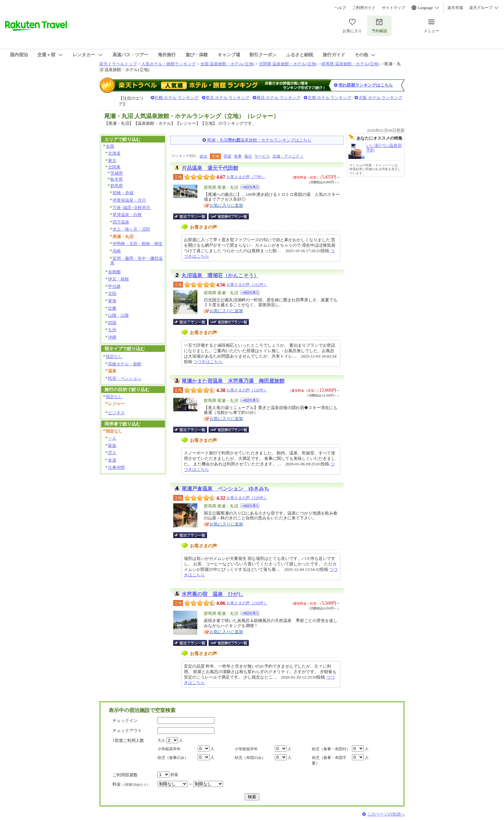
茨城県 (117, 173)
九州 (112, 330)
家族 (112, 446)
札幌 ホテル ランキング (177, 98)
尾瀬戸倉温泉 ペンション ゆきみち (225, 489)
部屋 (228, 156)
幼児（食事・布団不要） (329, 760)
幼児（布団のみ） (250, 758)
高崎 (117, 251)
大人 (161, 740)
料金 (131, 784)
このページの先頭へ (386, 814)
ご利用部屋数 (125, 775)
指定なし (114, 356)
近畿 (112, 308)
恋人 (112, 453)
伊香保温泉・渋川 (129, 200)
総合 (203, 156)
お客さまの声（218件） (247, 603)
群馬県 (117, 186)
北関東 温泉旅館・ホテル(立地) (288, 64)
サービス (262, 156)
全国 (110, 146)
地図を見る (250, 187)
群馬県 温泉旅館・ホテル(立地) (351, 64)
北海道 (114, 153)
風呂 (248, 156)
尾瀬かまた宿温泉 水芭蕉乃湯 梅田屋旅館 (233, 381)
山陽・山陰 (118, 315)
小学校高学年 (169, 749)
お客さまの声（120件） (247, 390)
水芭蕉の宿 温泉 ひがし (212, 594)
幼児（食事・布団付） (331, 749)
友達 (112, 460)
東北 (112, 161)
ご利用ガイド (364, 8)
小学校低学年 (246, 749)
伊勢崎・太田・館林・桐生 (138, 244)
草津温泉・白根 (127, 215)
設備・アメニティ (288, 156)
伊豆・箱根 (118, 279)
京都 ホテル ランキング (330, 98)
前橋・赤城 (123, 193)
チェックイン (125, 721)
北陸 (112, 293)
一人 (112, 438)
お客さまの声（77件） (246, 177)
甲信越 (114, 286)
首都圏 (114, 272)
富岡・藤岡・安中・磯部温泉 (136, 261)
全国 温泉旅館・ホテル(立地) (227, 64)
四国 (112, 323)
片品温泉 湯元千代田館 (210, 168)
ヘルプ (340, 8)
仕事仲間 (116, 467)
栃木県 (117, 179)
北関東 (114, 167)
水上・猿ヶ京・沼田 (131, 229)
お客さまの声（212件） (247, 285)
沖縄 (112, 337)
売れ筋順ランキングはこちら (366, 85)
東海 (112, 301)
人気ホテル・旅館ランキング (169, 64)
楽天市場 (455, 8)
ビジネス (116, 413)
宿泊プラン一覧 (193, 216)
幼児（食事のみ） (173, 758)
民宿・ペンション (125, 378)
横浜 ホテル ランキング (279, 98)
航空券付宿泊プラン (229, 216)
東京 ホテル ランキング (228, 98)
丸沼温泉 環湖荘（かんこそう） (220, 275)
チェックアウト (127, 731)
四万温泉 (121, 222)
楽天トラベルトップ (118, 64)
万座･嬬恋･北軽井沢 (131, 208)
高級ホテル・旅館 (125, 364)
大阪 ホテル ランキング (380, 98)
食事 (238, 156)
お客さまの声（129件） (247, 498)
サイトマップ (393, 8)
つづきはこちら (208, 362)
